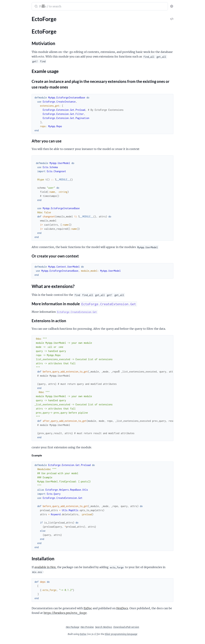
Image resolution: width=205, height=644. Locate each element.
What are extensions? (21, 67)
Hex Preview (113, 632)
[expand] (48, 23)
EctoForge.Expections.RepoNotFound (24, 183)
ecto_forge (11, 4)
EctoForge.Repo (12, 37)
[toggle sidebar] (47, 6)
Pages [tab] (6, 16)
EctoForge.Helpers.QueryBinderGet (24, 94)
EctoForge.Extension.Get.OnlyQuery (24, 141)
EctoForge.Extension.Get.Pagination (24, 32)
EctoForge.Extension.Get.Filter (21, 127)
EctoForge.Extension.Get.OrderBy (23, 145)
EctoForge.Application (16, 23)
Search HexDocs (129, 632)
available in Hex (75, 572)
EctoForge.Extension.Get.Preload (22, 150)
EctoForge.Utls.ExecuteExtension (22, 166)
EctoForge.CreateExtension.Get (21, 111)
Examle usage (16, 63)
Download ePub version (152, 632)
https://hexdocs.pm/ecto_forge (104, 617)
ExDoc (118, 613)
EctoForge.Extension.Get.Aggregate (24, 122)
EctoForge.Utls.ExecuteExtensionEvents (24, 171)
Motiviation (15, 60)
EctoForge (9, 49)
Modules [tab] (19, 16)
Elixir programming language (147, 639)
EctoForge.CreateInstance (18, 85)
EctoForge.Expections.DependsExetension (24, 27)
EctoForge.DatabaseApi (16, 89)
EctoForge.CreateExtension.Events (23, 106)
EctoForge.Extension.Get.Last (20, 132)
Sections (11, 55)
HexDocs (152, 613)
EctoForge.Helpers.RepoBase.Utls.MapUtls (24, 162)
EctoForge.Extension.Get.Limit (20, 136)
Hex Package (98, 632)
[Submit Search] (66, 7)
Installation (15, 70)
